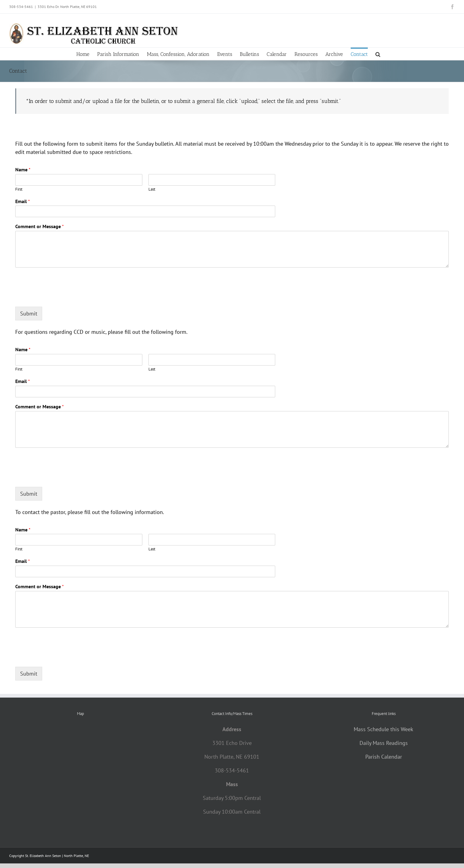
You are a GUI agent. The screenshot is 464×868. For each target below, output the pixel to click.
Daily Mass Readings (384, 743)
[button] (378, 54)
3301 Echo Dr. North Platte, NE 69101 (67, 7)
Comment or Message (40, 226)
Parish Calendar (384, 757)
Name (23, 170)
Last (152, 189)
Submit (29, 314)
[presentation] (62, 297)
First (19, 189)
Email (23, 201)
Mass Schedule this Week (384, 729)
